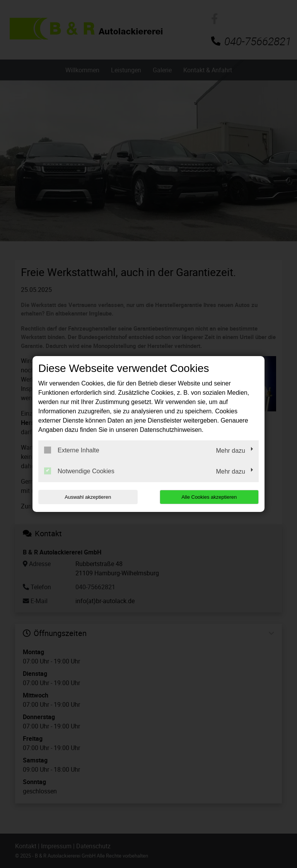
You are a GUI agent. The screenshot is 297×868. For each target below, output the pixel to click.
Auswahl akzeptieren (88, 497)
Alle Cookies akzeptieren (209, 497)
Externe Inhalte (72, 450)
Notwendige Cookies (79, 471)
